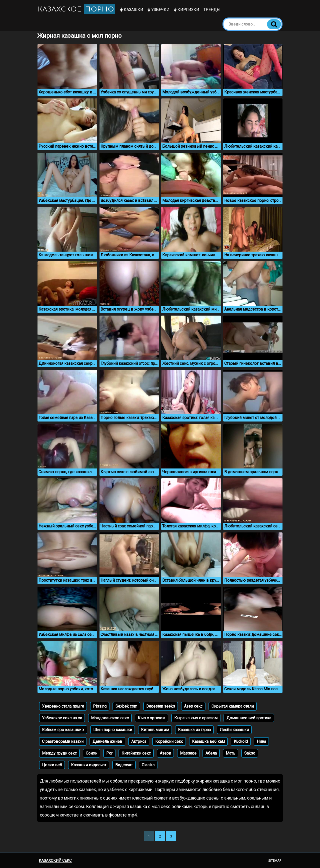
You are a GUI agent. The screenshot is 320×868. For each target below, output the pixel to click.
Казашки (132, 10)
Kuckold (241, 741)
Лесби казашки (234, 730)
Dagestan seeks (161, 706)
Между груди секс (59, 753)
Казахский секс (55, 861)
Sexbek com (126, 706)
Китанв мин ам (155, 730)
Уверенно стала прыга (63, 706)
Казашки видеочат (89, 765)
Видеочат (124, 765)
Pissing (100, 706)
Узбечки (158, 10)
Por (109, 753)
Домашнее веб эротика (249, 718)
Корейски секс (169, 741)
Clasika (148, 765)
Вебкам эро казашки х (63, 730)
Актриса (139, 741)
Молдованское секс (110, 718)
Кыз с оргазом (151, 718)
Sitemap (275, 861)
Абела (211, 753)
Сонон (91, 753)
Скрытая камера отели (233, 706)
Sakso (250, 753)
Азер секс (193, 706)
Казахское (76, 9)
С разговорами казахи (63, 741)
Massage (188, 753)
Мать (230, 753)
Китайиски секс (136, 753)
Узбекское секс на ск (62, 718)
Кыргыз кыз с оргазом (196, 718)
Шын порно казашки (113, 730)
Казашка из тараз (194, 730)
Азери (165, 753)
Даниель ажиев (107, 741)
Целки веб (52, 765)
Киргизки (186, 10)
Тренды (212, 10)
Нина (261, 741)
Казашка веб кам (208, 741)
